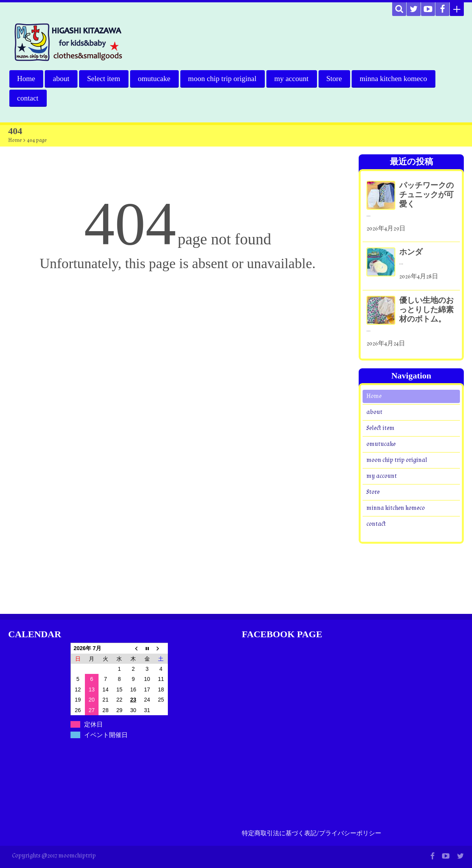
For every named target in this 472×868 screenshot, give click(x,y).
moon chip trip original (223, 79)
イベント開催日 (106, 735)
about (61, 79)
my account (292, 79)
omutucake (155, 79)
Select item (104, 79)
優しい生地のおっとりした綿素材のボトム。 (426, 310)
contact (28, 98)
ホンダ (411, 253)
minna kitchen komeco (395, 79)
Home (26, 79)
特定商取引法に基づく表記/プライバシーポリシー (312, 834)
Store (335, 79)
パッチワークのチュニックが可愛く (426, 195)
